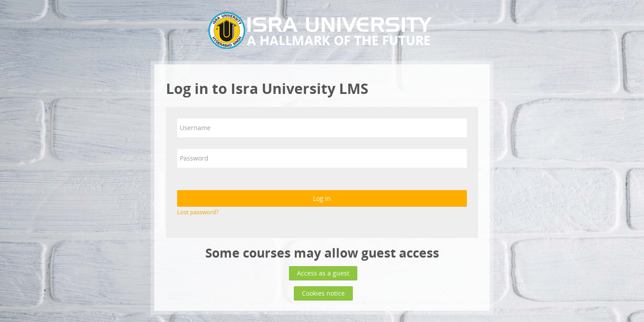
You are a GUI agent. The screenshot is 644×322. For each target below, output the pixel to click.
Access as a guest (323, 273)
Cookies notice (323, 293)
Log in (322, 198)
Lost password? (198, 212)
